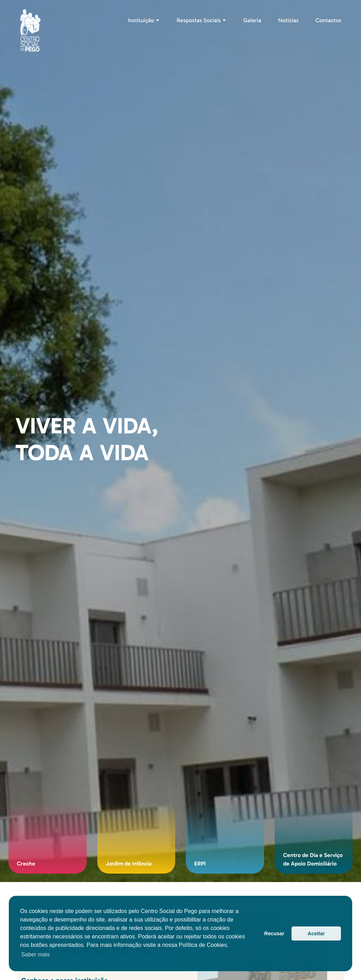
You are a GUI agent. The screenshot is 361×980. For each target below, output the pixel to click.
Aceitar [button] (316, 933)
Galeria (252, 20)
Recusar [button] (274, 933)
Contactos (328, 20)
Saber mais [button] (35, 954)
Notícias (288, 20)
